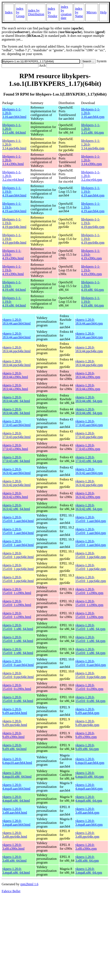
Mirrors (92, 12)
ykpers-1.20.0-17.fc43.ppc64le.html (16, 435)
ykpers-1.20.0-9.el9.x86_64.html (14, 747)
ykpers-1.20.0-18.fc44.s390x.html (15, 375)
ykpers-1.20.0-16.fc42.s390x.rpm (88, 495)
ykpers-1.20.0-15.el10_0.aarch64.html (18, 663)
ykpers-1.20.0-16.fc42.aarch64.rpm (89, 471)
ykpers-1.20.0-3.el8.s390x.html (13, 847)
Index (9, 12)
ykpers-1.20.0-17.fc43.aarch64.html (16, 423)
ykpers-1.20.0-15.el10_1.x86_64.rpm (90, 627)
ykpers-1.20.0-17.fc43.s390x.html (15, 447)
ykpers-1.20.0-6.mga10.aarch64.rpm (90, 761)
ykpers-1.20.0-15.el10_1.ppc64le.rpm (91, 555)
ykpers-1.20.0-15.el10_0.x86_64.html (18, 699)
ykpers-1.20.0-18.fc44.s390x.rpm (88, 375)
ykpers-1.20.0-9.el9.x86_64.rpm (87, 747)
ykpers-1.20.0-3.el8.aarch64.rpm (87, 811)
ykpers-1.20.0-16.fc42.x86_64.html (16, 507)
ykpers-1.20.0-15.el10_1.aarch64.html (18, 519)
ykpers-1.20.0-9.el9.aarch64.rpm (87, 711)
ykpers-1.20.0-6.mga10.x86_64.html (17, 775)
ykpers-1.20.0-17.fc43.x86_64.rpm (89, 459)
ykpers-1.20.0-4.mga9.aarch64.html (16, 787)
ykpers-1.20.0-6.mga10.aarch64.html (17, 761)
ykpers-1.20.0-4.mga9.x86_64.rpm (89, 799)
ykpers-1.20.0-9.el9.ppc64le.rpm (87, 723)
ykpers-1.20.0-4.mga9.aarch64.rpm (89, 787)
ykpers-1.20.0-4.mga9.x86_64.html (16, 799)
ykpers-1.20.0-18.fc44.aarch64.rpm (89, 322)
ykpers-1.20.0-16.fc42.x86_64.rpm (89, 507)
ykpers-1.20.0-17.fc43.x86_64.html (16, 459)
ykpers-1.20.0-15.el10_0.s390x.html (17, 687)
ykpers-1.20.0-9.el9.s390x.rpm (86, 735)
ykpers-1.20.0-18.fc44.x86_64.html (16, 399)
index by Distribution (36, 12)
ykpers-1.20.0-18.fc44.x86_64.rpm (89, 399)
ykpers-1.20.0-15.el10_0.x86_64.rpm (90, 699)
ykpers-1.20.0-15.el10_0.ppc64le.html (18, 675)
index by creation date (66, 12)
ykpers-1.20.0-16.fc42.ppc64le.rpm (89, 483)
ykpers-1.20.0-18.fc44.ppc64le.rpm (89, 349)
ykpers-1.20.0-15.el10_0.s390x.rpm (89, 687)
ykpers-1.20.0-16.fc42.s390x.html (15, 495)
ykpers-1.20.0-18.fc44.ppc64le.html (16, 349)
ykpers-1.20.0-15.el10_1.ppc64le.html (18, 555)
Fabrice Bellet (11, 891)
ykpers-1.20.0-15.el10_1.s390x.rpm (89, 591)
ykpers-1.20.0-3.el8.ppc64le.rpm (87, 835)
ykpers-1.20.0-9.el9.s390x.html (13, 735)
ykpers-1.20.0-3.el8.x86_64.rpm (87, 859)
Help (103, 12)
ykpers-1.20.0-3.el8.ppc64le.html (15, 835)
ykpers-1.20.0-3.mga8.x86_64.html (16, 871)
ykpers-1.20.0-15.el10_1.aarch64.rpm (91, 519)
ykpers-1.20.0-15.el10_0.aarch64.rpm (91, 663)
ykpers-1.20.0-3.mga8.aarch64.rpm (89, 823)
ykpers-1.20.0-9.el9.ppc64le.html (15, 723)
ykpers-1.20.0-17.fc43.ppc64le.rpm (89, 435)
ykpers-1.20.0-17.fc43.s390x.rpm (88, 447)
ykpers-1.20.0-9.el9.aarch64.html (15, 711)
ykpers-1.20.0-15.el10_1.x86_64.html (18, 627)
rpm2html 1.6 (29, 884)
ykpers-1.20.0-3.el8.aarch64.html (15, 811)
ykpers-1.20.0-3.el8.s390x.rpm (86, 847)
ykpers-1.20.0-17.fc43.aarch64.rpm (89, 423)
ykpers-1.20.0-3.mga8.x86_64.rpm (89, 871)
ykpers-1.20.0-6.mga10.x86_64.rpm (90, 775)
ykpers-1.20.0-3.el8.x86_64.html (14, 859)
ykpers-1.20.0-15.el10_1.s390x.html (17, 591)
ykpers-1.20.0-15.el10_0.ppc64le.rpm (91, 675)
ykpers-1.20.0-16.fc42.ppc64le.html (16, 483)
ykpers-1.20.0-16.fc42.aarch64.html (16, 471)
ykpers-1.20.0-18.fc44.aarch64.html (16, 322)
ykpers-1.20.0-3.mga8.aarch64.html (16, 823)
